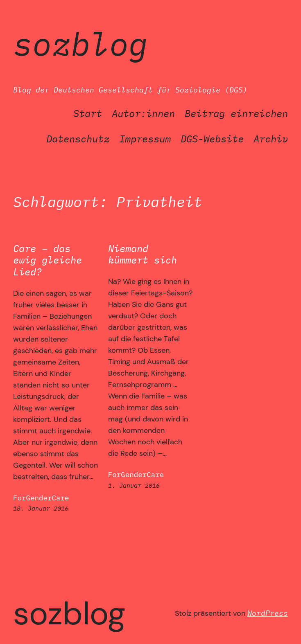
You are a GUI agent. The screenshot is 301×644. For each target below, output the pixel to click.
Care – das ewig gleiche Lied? (48, 260)
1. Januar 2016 (134, 485)
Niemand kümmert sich (143, 254)
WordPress (268, 613)
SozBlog (80, 44)
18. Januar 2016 (41, 508)
